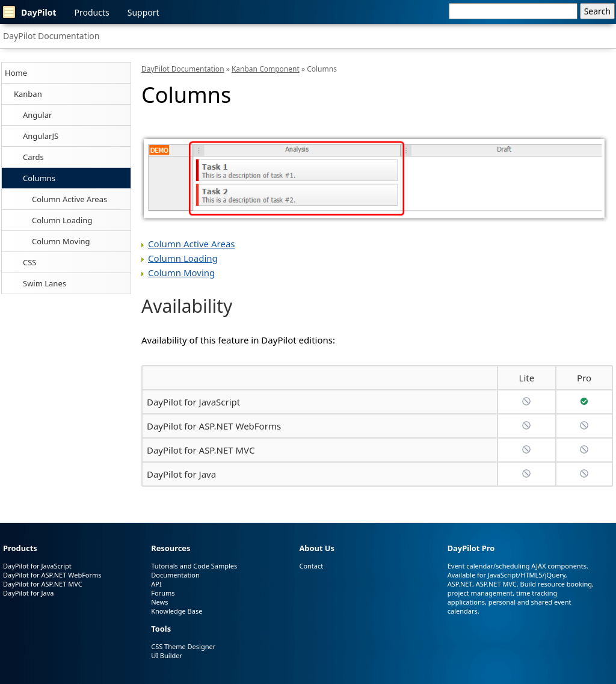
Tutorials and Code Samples (194, 566)
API (156, 584)
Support (143, 12)
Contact (311, 566)
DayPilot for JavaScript (193, 402)
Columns (39, 178)
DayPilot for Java (181, 474)
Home (16, 73)
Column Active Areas (69, 199)
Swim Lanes (45, 283)
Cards (33, 157)
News (159, 602)
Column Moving (61, 241)
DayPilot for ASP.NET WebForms (214, 426)
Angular (37, 115)
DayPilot (30, 12)
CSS (30, 262)
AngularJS (41, 136)
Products (92, 12)
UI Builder (167, 655)
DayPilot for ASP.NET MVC (201, 450)
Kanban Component (266, 69)
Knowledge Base (177, 611)
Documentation (175, 575)
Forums (163, 593)
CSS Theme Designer (183, 646)
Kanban (28, 94)
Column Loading (62, 220)
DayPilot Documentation (51, 36)
